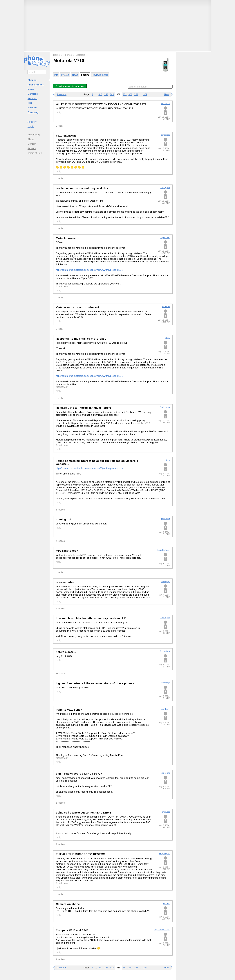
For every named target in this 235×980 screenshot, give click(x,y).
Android (32, 98)
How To (32, 108)
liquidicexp (165, 238)
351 (125, 94)
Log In (31, 126)
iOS (30, 103)
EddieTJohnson (163, 550)
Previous (62, 94)
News (31, 89)
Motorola (81, 55)
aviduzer (166, 812)
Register (32, 122)
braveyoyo (166, 582)
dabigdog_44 (164, 853)
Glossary (33, 112)
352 (130, 94)
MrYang (167, 903)
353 (136, 94)
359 (145, 94)
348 (106, 94)
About (31, 139)
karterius (166, 307)
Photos (65, 75)
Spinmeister (165, 651)
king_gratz (165, 188)
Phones (32, 80)
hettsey (167, 338)
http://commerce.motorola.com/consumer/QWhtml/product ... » (89, 270)
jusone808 (166, 519)
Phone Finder (36, 85)
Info (56, 75)
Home (56, 55)
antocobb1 (166, 104)
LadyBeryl (166, 709)
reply (58, 112)
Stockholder (165, 407)
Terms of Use (35, 153)
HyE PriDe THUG (162, 930)
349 (112, 94)
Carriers (33, 94)
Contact (32, 144)
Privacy (32, 148)
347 (101, 94)
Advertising (34, 135)
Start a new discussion (70, 86)
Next (167, 94)
